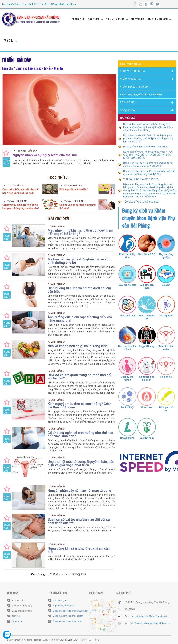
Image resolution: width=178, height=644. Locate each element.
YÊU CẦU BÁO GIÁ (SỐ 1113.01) (141, 179)
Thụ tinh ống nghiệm (166, 256)
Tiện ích (16, 616)
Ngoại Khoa (127, 110)
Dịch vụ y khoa (115, 19)
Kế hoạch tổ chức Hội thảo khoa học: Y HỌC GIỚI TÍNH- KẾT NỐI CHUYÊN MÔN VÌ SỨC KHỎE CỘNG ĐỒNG (148, 155)
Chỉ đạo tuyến (60, 601)
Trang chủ (78, 19)
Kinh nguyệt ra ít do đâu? (74, 189)
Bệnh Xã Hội (128, 102)
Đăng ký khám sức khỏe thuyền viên (70, 611)
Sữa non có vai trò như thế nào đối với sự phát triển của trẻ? (79, 521)
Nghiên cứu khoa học (63, 606)
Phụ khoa (147, 407)
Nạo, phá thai (127, 316)
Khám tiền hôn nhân (166, 348)
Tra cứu (9, 40)
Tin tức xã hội (16, 186)
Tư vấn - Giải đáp (17, 60)
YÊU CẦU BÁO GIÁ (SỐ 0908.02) (141, 202)
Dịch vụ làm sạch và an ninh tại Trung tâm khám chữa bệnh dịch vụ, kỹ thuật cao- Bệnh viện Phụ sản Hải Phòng (148, 127)
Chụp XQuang (147, 346)
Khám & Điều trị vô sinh (135, 87)
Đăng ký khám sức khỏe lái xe (67, 621)
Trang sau (79, 574)
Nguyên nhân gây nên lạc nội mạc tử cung (79, 491)
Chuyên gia (137, 19)
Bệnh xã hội (127, 407)
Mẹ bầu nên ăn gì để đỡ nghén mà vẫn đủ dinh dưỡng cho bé (79, 261)
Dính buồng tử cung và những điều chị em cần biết (79, 290)
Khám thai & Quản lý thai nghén (141, 95)
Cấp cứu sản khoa (147, 286)
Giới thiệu (94, 19)
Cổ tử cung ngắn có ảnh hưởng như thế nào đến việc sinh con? (80, 434)
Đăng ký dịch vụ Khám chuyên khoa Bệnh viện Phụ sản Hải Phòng (148, 218)
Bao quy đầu (127, 438)
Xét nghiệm (166, 316)
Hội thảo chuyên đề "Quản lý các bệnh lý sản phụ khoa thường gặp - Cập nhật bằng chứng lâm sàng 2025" (148, 138)
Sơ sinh (166, 285)
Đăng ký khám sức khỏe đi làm (68, 616)
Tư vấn (44, 4)
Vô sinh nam (147, 438)
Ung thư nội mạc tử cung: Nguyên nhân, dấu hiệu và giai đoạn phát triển (81, 463)
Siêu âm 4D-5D (147, 254)
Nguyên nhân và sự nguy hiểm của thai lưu (45, 155)
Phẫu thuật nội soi (147, 317)
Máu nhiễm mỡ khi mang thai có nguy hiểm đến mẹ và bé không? (80, 232)
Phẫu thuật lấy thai (127, 256)
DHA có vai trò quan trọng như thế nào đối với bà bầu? (80, 377)
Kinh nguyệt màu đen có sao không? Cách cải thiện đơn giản (80, 406)
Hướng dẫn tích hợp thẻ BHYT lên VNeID (146, 147)
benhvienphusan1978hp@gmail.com (149, 616)
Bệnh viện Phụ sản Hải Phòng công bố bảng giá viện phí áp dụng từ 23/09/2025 (148, 164)
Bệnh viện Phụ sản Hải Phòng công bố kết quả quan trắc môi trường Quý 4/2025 (149, 173)
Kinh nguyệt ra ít (75, 186)
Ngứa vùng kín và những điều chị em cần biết (79, 550)
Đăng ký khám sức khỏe (64, 4)
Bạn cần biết (30, 4)
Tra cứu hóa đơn (10, 4)
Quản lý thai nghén (127, 378)
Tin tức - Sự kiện (158, 19)
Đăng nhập (17, 621)
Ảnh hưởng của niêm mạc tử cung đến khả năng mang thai (80, 319)
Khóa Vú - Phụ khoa (132, 71)
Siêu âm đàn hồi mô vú (127, 348)
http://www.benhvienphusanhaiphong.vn (150, 623)
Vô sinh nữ (166, 377)
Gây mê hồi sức (127, 285)
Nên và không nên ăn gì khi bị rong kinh (78, 346)
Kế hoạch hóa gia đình (147, 378)
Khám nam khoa (130, 79)
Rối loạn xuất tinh (166, 409)
